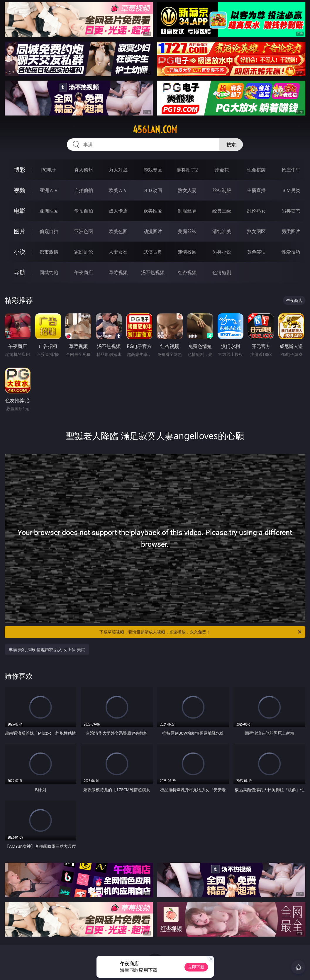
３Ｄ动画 (153, 190)
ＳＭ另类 (291, 190)
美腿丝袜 (187, 231)
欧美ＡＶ (118, 190)
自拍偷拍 (84, 190)
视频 (20, 190)
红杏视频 (187, 272)
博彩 (20, 170)
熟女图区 (256, 231)
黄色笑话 (256, 252)
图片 (20, 231)
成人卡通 (118, 211)
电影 (20, 211)
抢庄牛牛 (291, 170)
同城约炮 (49, 272)
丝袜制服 (222, 190)
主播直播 (256, 190)
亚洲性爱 (49, 211)
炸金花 (222, 170)
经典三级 (222, 211)
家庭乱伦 (84, 252)
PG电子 (49, 170)
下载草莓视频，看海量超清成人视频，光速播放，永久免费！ (201, 632)
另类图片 (291, 231)
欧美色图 (118, 231)
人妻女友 (118, 252)
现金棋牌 (256, 170)
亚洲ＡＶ (49, 190)
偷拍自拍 (84, 211)
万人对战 (118, 170)
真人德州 (84, 170)
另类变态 (291, 211)
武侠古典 (153, 252)
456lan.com (155, 130)
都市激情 (49, 252)
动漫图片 (153, 231)
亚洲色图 (84, 231)
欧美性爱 (153, 211)
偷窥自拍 (49, 231)
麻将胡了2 (187, 170)
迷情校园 (187, 252)
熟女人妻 (187, 190)
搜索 (231, 145)
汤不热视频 (153, 272)
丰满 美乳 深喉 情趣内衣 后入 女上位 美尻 (47, 649)
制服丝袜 (187, 211)
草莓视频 (118, 272)
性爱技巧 (291, 252)
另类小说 (222, 252)
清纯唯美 (222, 231)
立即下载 (196, 967)
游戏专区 (153, 170)
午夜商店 (84, 272)
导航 (20, 272)
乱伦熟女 (256, 211)
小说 (20, 252)
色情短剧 (222, 272)
